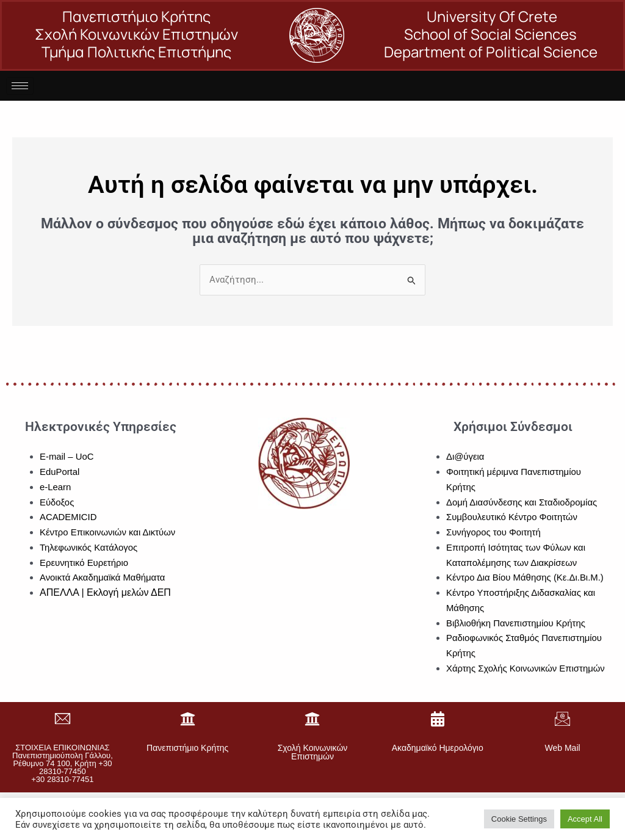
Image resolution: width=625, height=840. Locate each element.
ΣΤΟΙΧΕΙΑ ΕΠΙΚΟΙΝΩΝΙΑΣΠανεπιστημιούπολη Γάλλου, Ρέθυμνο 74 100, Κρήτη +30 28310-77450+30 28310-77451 (63, 763)
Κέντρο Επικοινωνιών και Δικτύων (108, 532)
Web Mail (563, 748)
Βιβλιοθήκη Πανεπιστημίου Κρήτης (516, 623)
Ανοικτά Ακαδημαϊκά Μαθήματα (103, 577)
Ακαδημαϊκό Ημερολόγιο (438, 748)
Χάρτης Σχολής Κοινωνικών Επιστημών (526, 668)
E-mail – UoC (67, 456)
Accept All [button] (585, 819)
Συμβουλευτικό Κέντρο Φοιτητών (512, 517)
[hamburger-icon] (20, 86)
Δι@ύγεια (465, 456)
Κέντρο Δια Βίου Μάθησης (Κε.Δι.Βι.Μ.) (526, 577)
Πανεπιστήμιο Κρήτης (187, 748)
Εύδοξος (57, 502)
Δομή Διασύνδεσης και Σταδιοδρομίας (522, 502)
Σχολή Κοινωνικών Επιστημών (313, 752)
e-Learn (56, 487)
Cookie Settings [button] (519, 819)
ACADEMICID (68, 517)
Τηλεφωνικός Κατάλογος (89, 547)
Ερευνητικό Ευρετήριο (84, 563)
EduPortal (60, 472)
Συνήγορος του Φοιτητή (494, 532)
